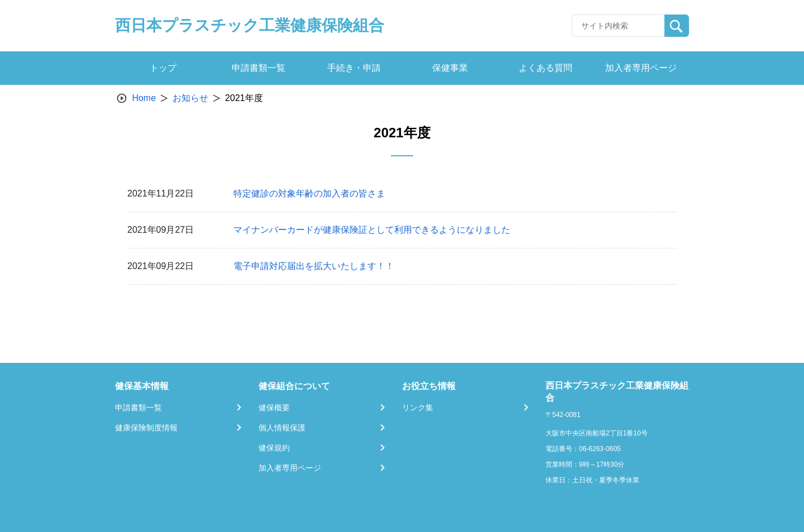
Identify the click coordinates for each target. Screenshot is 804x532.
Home (144, 98)
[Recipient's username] (618, 26)
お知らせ (190, 98)
